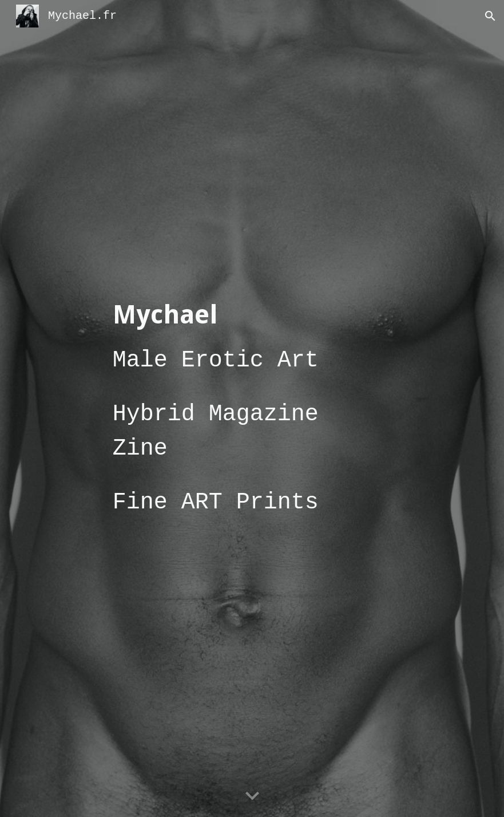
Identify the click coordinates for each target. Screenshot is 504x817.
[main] (252, 409)
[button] (490, 16)
